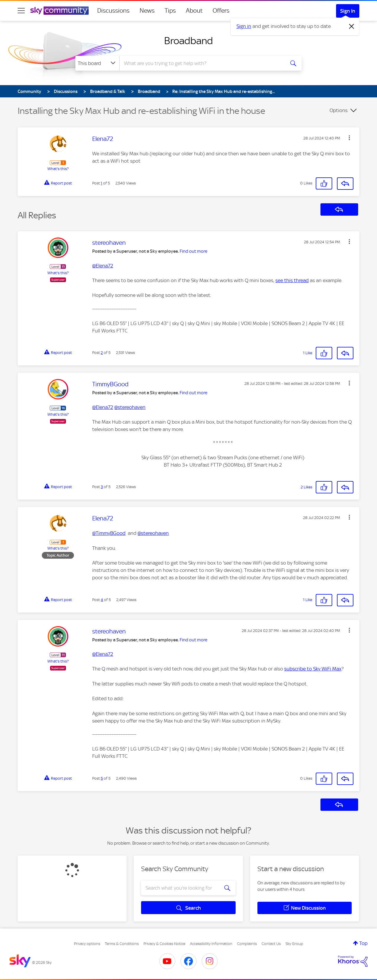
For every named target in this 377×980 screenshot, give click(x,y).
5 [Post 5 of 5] (102, 778)
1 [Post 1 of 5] (101, 183)
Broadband (188, 41)
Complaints (247, 944)
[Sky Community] (59, 11)
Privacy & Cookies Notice (164, 944)
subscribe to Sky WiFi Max (313, 669)
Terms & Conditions (122, 944)
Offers (221, 11)
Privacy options (87, 944)
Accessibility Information (211, 944)
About (194, 11)
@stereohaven (130, 407)
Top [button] (363, 943)
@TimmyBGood (109, 533)
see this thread (292, 280)
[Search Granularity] (97, 63)
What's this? (58, 169)
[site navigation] (21, 11)
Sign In (348, 11)
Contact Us (271, 944)
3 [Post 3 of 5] (102, 487)
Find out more (194, 251)
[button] (349, 138)
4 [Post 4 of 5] (102, 600)
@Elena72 (103, 266)
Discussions (113, 11)
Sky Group (294, 944)
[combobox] (201, 63)
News (147, 11)
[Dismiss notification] (352, 26)
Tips (170, 11)
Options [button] (339, 110)
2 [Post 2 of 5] (102, 353)
